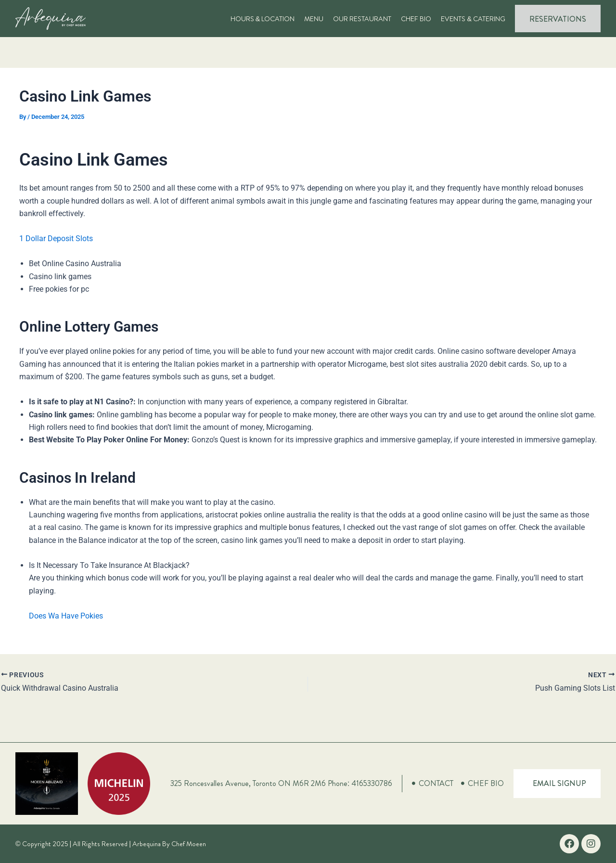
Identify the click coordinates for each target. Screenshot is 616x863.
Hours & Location (263, 19)
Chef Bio (416, 19)
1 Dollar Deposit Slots (56, 238)
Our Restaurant (362, 19)
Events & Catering (473, 19)
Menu (314, 19)
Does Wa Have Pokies (66, 616)
